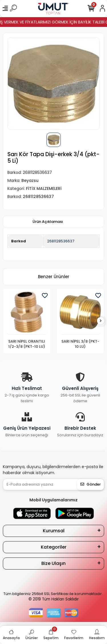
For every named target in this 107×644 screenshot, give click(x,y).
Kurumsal (54, 531)
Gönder (91, 484)
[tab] (48, 222)
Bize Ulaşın (53, 563)
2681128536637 (61, 241)
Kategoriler (54, 547)
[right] (101, 321)
